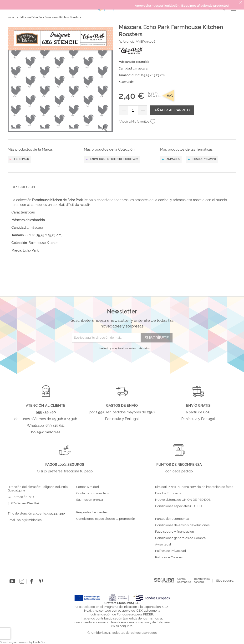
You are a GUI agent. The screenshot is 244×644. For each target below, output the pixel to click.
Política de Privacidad (170, 551)
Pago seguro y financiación (175, 532)
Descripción (23, 187)
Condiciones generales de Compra (180, 538)
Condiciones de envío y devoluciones (182, 525)
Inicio (11, 17)
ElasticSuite (40, 642)
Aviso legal (163, 545)
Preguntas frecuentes (92, 512)
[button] (104, 129)
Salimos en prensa (90, 500)
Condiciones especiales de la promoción (106, 519)
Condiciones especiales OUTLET (179, 506)
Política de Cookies (169, 557)
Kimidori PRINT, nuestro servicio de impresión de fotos (194, 487)
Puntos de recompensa (172, 519)
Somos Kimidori (88, 487)
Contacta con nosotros (92, 493)
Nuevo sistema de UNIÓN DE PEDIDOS (183, 500)
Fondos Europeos (168, 493)
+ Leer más (126, 82)
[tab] (121, 187)
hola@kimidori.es (29, 520)
